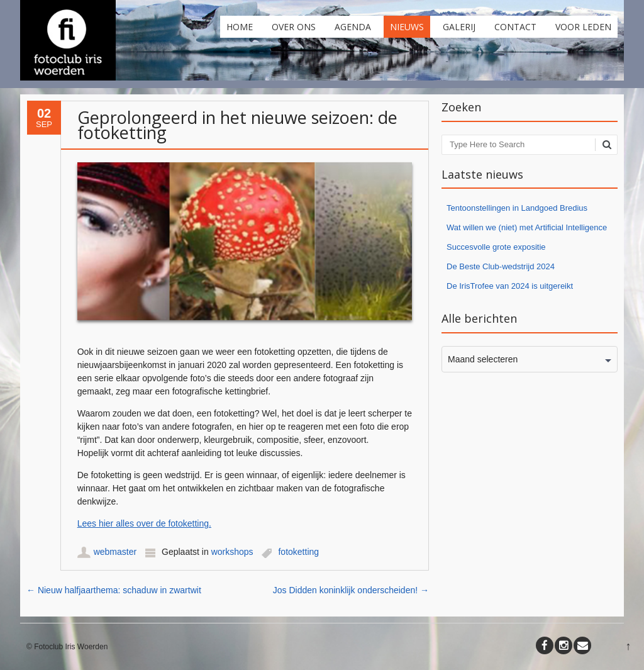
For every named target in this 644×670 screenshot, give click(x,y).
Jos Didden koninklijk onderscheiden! (351, 590)
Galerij (459, 27)
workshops (232, 552)
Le (82, 523)
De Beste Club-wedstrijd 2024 (501, 266)
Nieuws (407, 27)
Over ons (294, 27)
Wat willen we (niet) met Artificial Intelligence (527, 227)
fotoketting (298, 552)
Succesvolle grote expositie (496, 247)
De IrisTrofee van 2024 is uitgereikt (510, 286)
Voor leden (583, 27)
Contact (515, 27)
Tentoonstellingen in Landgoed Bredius (517, 208)
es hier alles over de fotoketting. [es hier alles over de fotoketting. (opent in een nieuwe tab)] (149, 523)
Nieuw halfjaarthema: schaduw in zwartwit (114, 590)
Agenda (353, 27)
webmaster (115, 552)
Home (240, 27)
